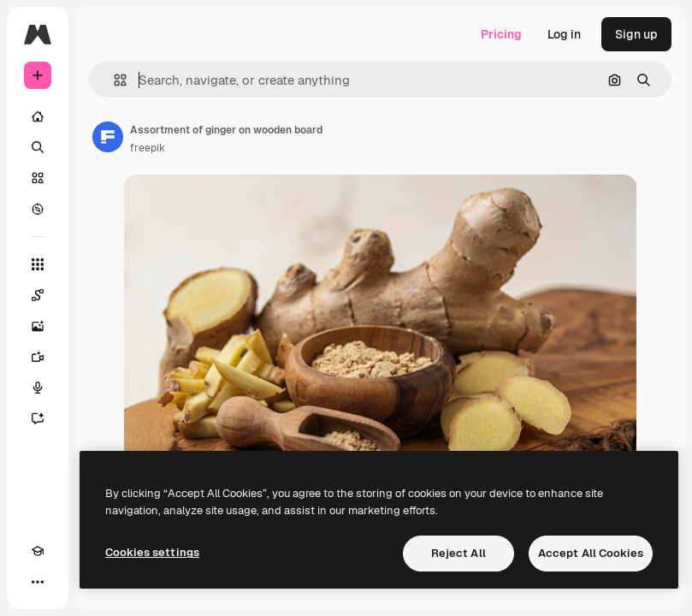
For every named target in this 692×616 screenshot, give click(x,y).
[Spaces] (38, 295)
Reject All (458, 553)
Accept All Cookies (591, 553)
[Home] (38, 116)
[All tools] (38, 264)
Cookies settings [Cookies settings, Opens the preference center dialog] (152, 552)
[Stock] (38, 178)
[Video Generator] (38, 357)
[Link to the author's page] (108, 137)
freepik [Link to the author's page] (148, 148)
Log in (564, 34)
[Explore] (38, 209)
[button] (113, 80)
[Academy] (38, 551)
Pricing (501, 34)
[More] (38, 582)
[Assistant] (38, 418)
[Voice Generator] (38, 388)
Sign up (636, 34)
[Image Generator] (38, 326)
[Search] (38, 147)
